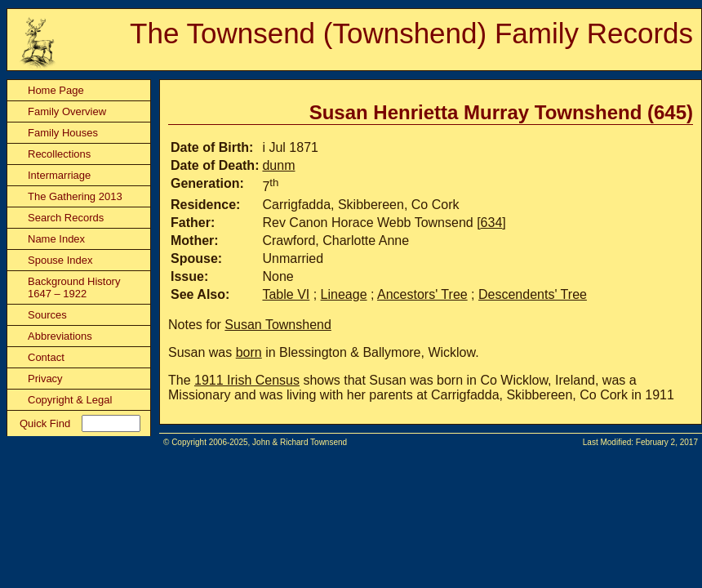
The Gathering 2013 (75, 196)
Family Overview (67, 111)
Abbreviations (60, 336)
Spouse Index (60, 260)
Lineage (344, 294)
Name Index (56, 239)
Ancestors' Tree (422, 294)
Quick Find (45, 423)
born (249, 352)
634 (492, 223)
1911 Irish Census (247, 380)
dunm (278, 165)
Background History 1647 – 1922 (74, 287)
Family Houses (63, 133)
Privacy (45, 379)
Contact (46, 357)
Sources (47, 315)
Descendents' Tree (533, 294)
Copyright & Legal (70, 400)
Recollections (59, 154)
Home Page (56, 90)
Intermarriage (59, 175)
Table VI (286, 294)
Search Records (66, 218)
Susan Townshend (278, 325)
